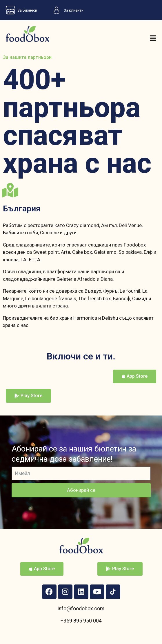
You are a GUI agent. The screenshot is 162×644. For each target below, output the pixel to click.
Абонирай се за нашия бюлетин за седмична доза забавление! (74, 454)
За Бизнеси (20, 10)
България (22, 209)
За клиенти (66, 10)
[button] (135, 376)
